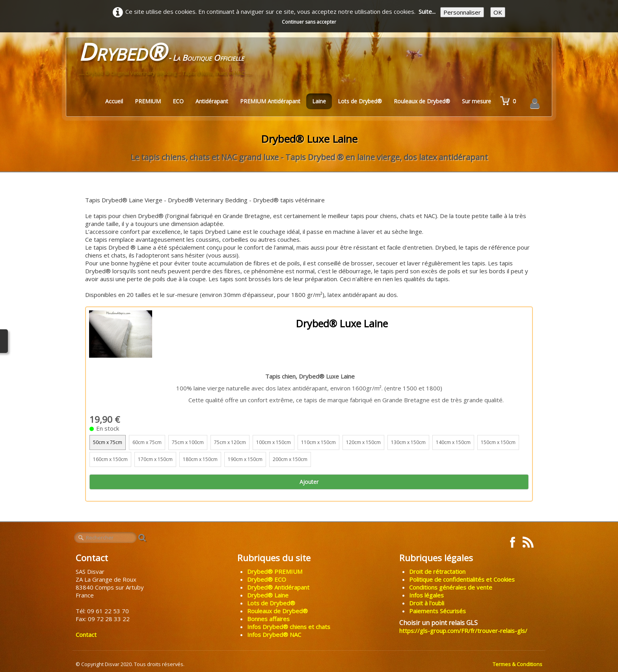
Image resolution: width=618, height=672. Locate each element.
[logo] (165, 61)
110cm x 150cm (318, 442)
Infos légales (426, 595)
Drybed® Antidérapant (278, 587)
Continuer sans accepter (309, 22)
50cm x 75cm (108, 442)
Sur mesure (477, 101)
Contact (86, 635)
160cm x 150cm (110, 459)
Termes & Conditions (517, 664)
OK (498, 12)
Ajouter (309, 482)
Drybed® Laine (268, 595)
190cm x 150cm (245, 459)
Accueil (114, 101)
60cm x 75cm (147, 442)
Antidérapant (212, 101)
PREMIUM (148, 101)
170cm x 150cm (155, 459)
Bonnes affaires (268, 619)
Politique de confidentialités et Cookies (462, 579)
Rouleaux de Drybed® (422, 101)
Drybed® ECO (267, 579)
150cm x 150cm (498, 442)
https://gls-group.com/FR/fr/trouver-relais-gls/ (463, 631)
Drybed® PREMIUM (275, 571)
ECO (178, 101)
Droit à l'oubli (427, 603)
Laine (319, 101)
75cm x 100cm (188, 442)
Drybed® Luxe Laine (342, 323)
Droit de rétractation (437, 571)
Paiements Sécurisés (437, 611)
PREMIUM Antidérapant (270, 101)
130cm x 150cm (408, 442)
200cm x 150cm (290, 459)
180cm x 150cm (200, 459)
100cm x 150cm (274, 442)
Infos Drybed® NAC (274, 635)
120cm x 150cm (363, 442)
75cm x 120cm (230, 442)
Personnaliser (462, 12)
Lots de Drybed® (360, 101)
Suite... (427, 11)
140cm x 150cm (453, 442)
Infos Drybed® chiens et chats (289, 627)
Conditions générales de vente (451, 587)
